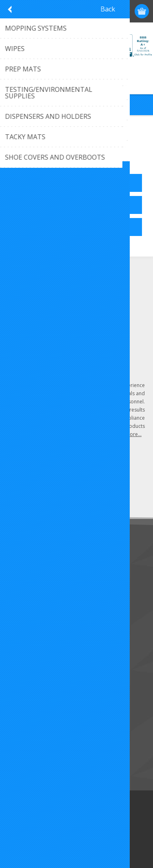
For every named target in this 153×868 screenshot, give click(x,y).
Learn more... (126, 434)
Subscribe (24, 493)
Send (105, 478)
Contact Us (26, 562)
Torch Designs (102, 838)
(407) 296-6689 (39, 293)
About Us (24, 589)
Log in (111, 11)
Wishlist (21, 695)
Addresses (25, 668)
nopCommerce (89, 828)
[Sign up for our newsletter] (51, 478)
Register (95, 11)
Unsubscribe (62, 493)
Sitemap (22, 602)
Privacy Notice (30, 615)
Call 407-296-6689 (76, 78)
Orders (20, 682)
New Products (30, 734)
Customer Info (31, 655)
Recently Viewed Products (45, 748)
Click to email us (41, 306)
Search (20, 761)
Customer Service (35, 575)
